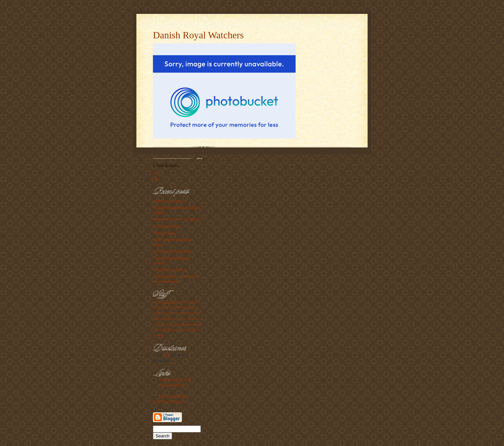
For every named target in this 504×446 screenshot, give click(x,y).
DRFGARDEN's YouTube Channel (170, 399)
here (167, 355)
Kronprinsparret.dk (175, 379)
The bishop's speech (170, 270)
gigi (155, 173)
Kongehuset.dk (172, 385)
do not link (169, 302)
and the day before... (170, 201)
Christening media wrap (172, 251)
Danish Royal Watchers (198, 35)
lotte (156, 179)
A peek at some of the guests (177, 219)
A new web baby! (167, 226)
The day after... (165, 233)
